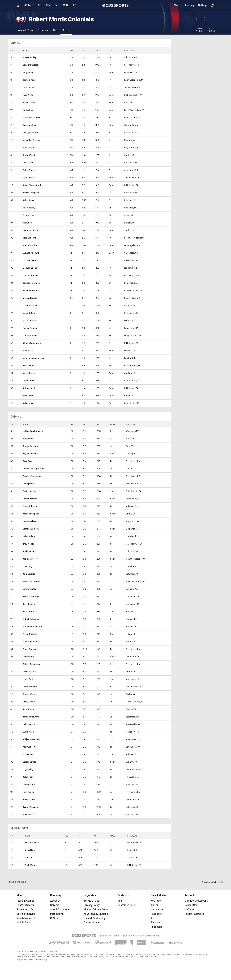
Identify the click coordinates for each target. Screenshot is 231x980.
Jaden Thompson (31, 514)
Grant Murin (28, 381)
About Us (55, 901)
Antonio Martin (30, 672)
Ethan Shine (28, 148)
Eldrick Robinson (31, 619)
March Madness (26, 918)
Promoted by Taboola (213, 882)
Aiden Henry (28, 200)
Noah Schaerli (29, 238)
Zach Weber (30, 865)
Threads (156, 923)
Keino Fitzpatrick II (32, 185)
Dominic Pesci (29, 80)
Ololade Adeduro (31, 253)
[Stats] (56, 30)
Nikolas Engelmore (32, 343)
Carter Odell (29, 784)
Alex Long (28, 566)
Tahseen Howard (31, 717)
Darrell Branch (29, 321)
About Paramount (60, 910)
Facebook (156, 914)
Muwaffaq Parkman (32, 140)
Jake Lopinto (29, 574)
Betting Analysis (26, 914)
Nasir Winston (29, 815)
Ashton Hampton (31, 193)
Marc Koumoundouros (33, 358)
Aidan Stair (28, 403)
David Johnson (30, 491)
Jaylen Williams (30, 807)
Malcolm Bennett (31, 305)
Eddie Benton (29, 649)
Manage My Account (196, 901)
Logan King (28, 769)
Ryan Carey (28, 461)
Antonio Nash (29, 388)
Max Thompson (30, 642)
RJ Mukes (27, 223)
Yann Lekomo (29, 366)
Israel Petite (29, 679)
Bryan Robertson (31, 506)
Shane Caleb (29, 102)
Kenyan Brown (30, 747)
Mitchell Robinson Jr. (33, 627)
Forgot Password (194, 914)
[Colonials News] (25, 30)
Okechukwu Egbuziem (33, 469)
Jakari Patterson (31, 596)
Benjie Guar (28, 439)
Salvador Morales (31, 283)
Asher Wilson (29, 536)
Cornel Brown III (30, 336)
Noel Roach (28, 792)
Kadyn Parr (28, 72)
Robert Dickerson (31, 664)
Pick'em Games (26, 901)
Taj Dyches (28, 110)
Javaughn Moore (31, 133)
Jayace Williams (30, 454)
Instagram (157, 910)
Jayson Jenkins (32, 843)
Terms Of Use (92, 901)
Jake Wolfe (28, 95)
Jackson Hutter (30, 559)
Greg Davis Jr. (29, 702)
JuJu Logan (28, 777)
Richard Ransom (30, 290)
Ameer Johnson (30, 446)
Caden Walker (29, 521)
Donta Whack (29, 155)
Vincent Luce (29, 373)
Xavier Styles (29, 799)
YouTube (156, 901)
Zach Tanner (28, 87)
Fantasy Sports (25, 905)
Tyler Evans (28, 178)
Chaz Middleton (30, 275)
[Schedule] (43, 30)
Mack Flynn (30, 850)
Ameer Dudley (29, 57)
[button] (201, 19)
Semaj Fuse (28, 484)
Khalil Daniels (29, 551)
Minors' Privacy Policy (96, 910)
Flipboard (156, 927)
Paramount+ (57, 914)
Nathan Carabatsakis (33, 431)
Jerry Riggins (29, 604)
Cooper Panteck (30, 65)
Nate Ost (29, 858)
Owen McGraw (30, 125)
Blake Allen (28, 732)
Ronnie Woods (30, 694)
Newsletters (192, 905)
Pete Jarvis (28, 351)
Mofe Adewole (30, 298)
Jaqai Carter (28, 163)
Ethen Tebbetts (30, 634)
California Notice (94, 923)
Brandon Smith (30, 245)
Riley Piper (28, 396)
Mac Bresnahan (30, 260)
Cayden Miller (29, 589)
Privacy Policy (92, 905)
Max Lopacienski (31, 268)
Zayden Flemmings (32, 476)
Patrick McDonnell (32, 581)
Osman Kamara (30, 499)
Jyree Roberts (30, 612)
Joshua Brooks (30, 328)
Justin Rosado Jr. (31, 230)
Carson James (30, 762)
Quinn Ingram (29, 724)
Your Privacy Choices (96, 914)
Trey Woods (29, 544)
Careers (55, 905)
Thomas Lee (28, 215)
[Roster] (66, 30)
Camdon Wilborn (31, 529)
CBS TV (54, 918)
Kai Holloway (29, 208)
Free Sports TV (25, 910)
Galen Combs (29, 170)
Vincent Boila (29, 313)
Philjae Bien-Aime (31, 739)
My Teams (190, 910)
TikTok (155, 905)
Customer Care (126, 905)
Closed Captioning (94, 918)
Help (120, 901)
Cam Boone (28, 657)
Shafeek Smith (30, 687)
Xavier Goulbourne (32, 118)
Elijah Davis (28, 754)
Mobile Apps (24, 923)
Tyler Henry (28, 709)
